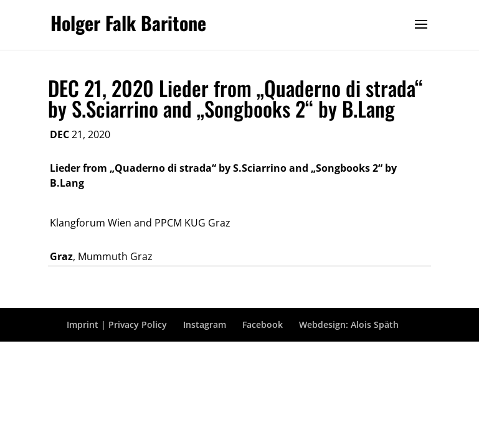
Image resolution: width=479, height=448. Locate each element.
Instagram (205, 324)
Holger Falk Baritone (128, 23)
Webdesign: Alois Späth (349, 324)
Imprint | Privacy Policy (117, 324)
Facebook (263, 324)
